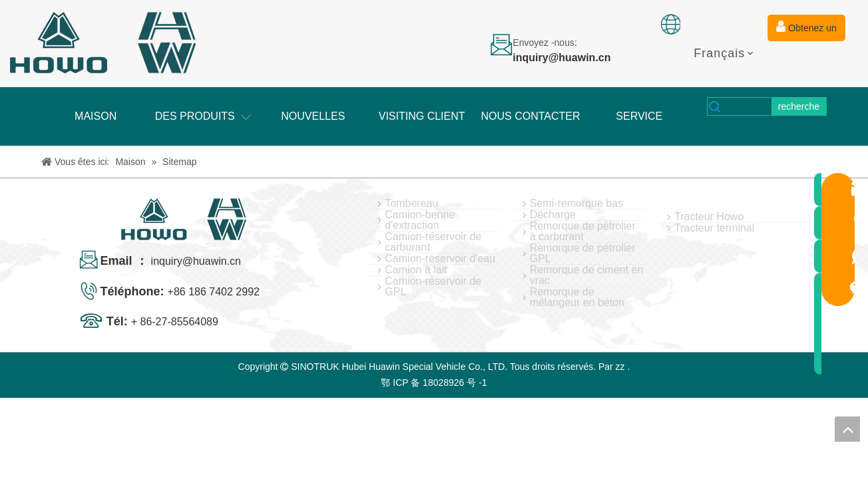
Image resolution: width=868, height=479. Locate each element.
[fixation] (671, 24)
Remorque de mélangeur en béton (577, 297)
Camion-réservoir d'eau (440, 259)
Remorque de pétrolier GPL (583, 253)
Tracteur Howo (709, 217)
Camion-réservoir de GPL (433, 287)
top (847, 429)
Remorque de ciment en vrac (587, 275)
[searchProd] (747, 106)
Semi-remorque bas (577, 204)
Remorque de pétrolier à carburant (583, 232)
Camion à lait (416, 270)
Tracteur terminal (714, 228)
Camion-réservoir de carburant (433, 242)
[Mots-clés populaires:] (799, 106)
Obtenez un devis (806, 31)
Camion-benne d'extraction (420, 220)
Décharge (553, 215)
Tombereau (411, 204)
